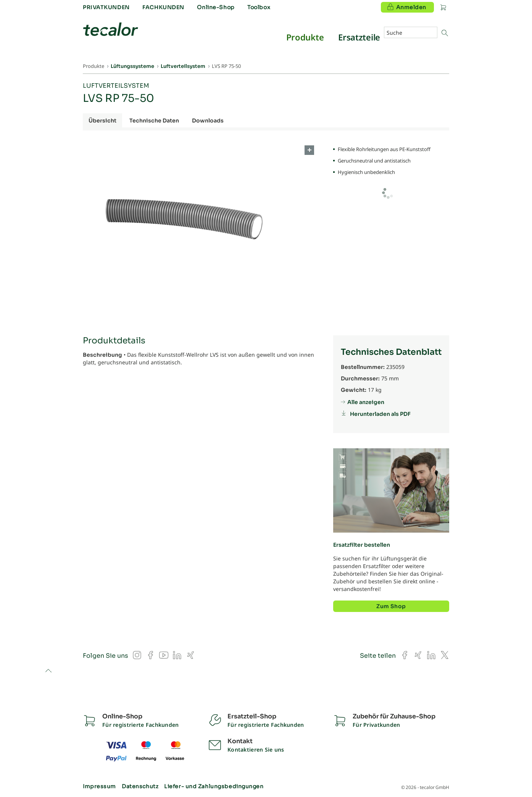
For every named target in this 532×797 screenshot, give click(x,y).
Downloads (208, 121)
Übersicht (102, 121)
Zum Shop (391, 606)
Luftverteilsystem (116, 86)
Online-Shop (216, 7)
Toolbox (259, 7)
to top (48, 671)
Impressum (99, 786)
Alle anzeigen (366, 402)
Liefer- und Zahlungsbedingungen (214, 786)
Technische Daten (154, 121)
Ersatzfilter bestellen (362, 545)
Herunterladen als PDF (380, 414)
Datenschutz (140, 786)
